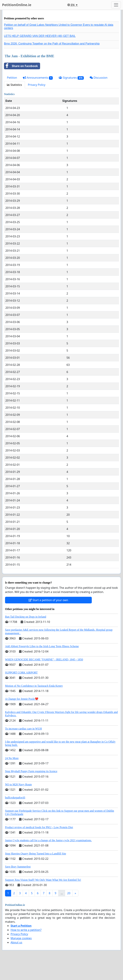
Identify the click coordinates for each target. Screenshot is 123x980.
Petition (12, 78)
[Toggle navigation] (116, 5)
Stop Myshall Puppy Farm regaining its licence (31, 771)
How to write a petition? (26, 930)
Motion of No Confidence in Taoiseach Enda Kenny (34, 686)
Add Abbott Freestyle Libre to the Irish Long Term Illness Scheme (42, 646)
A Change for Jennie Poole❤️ (22, 699)
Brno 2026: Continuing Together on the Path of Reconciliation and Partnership (52, 44)
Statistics (14, 85)
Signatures (71, 78)
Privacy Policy (37, 85)
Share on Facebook (21, 66)
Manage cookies (21, 938)
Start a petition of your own (48, 600)
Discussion (99, 78)
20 (69, 893)
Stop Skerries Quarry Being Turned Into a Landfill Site (36, 854)
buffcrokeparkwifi (15, 798)
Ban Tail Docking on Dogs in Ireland (26, 617)
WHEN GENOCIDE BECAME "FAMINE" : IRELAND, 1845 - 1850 (44, 660)
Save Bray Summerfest (18, 867)
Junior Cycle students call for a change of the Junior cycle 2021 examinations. (48, 840)
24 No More (12, 758)
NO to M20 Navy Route (18, 784)
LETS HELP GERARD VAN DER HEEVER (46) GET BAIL (40, 36)
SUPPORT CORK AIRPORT (21, 673)
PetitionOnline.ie (17, 5)
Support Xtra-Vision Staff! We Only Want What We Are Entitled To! (43, 880)
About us (16, 942)
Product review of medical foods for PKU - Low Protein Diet (39, 827)
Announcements (38, 78)
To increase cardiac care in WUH (23, 729)
